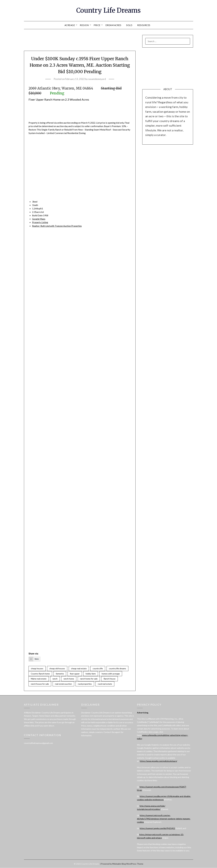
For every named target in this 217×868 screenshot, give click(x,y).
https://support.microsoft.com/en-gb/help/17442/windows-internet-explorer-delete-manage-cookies (164, 819)
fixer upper (75, 673)
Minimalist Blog (119, 864)
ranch (55, 679)
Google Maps (39, 219)
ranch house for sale (40, 684)
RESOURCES (144, 25)
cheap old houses (57, 668)
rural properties (85, 684)
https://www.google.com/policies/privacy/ (158, 761)
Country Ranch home (40, 673)
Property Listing (40, 222)
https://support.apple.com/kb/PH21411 (157, 828)
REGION (84, 25)
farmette (60, 673)
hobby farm (91, 673)
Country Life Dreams (108, 10)
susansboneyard (97, 79)
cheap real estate (79, 668)
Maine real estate (39, 679)
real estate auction (63, 684)
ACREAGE (70, 25)
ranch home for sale (89, 679)
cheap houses (37, 668)
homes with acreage (111, 673)
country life (98, 668)
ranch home (69, 679)
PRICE (97, 25)
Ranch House (110, 679)
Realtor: (57, 226)
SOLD (129, 25)
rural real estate (105, 684)
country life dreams (117, 668)
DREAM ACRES (113, 25)
